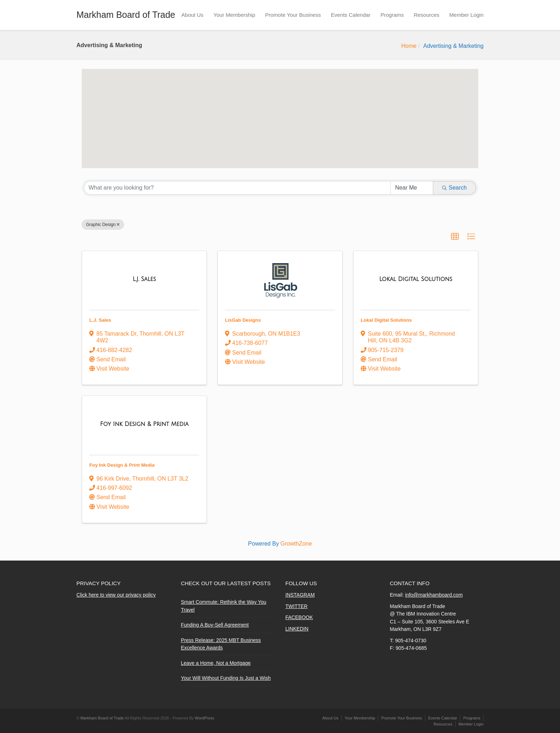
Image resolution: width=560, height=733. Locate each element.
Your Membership (234, 15)
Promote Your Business (293, 15)
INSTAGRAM (300, 595)
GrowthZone (296, 544)
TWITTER (296, 606)
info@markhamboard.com (434, 595)
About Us (192, 15)
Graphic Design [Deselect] (103, 225)
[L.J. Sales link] (144, 279)
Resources (426, 15)
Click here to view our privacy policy (116, 595)
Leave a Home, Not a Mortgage (216, 663)
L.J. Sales (100, 320)
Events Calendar (351, 15)
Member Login (466, 15)
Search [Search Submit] (454, 188)
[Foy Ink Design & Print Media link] (144, 424)
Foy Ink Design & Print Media (122, 465)
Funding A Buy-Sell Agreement (215, 625)
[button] (238, 117)
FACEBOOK (299, 617)
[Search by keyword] (237, 188)
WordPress (205, 718)
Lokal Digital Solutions (386, 320)
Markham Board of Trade (126, 15)
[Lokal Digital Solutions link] (416, 279)
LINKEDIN (297, 629)
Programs (392, 15)
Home (409, 46)
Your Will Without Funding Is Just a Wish (226, 678)
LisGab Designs (243, 320)
